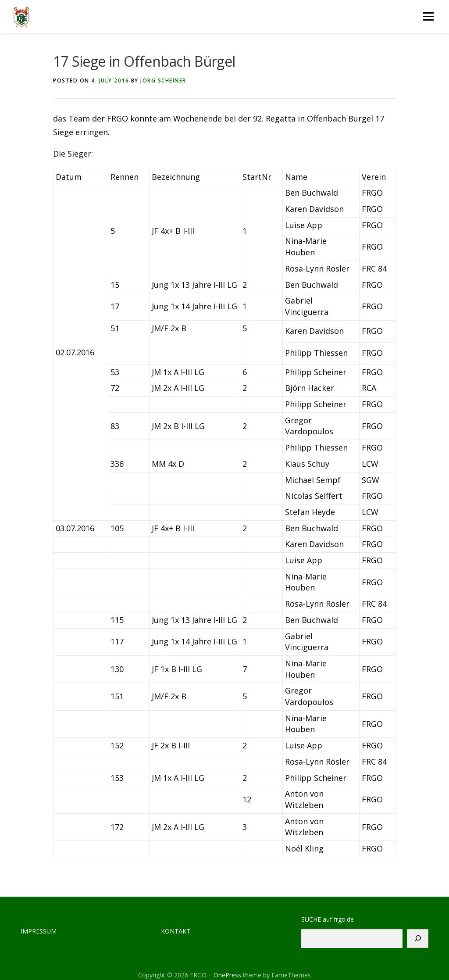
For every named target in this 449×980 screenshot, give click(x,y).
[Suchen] (418, 939)
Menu (428, 16)
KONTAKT (176, 931)
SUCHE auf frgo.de (328, 919)
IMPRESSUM (39, 931)
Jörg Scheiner (163, 80)
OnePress (227, 975)
